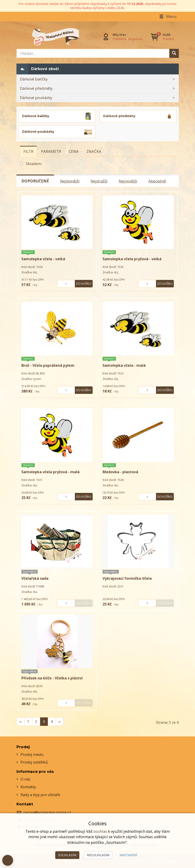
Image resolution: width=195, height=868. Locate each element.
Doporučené (35, 181)
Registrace (136, 39)
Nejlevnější (70, 181)
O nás (26, 779)
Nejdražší (100, 181)
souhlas (100, 831)
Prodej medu (32, 754)
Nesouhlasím (98, 855)
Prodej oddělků (34, 762)
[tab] (28, 151)
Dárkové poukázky (36, 98)
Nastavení (128, 855)
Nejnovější (129, 181)
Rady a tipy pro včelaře (41, 794)
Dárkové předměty (37, 88)
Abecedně (159, 181)
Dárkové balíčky (34, 79)
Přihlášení (119, 39)
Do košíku (84, 283)
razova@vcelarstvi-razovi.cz (48, 812)
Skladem (34, 164)
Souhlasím (67, 855)
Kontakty (28, 786)
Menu (168, 16)
